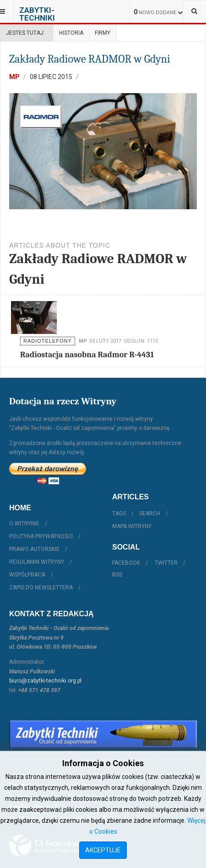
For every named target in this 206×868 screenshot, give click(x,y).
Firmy (103, 33)
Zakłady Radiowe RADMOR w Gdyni (90, 59)
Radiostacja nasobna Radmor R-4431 (87, 355)
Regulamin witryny (37, 562)
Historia (71, 33)
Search (150, 513)
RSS (117, 575)
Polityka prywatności (41, 536)
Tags (119, 513)
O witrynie (24, 524)
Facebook (126, 563)
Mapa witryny (132, 526)
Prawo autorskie (34, 549)
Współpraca (27, 575)
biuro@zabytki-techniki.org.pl (45, 681)
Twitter (166, 563)
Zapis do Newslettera (41, 587)
